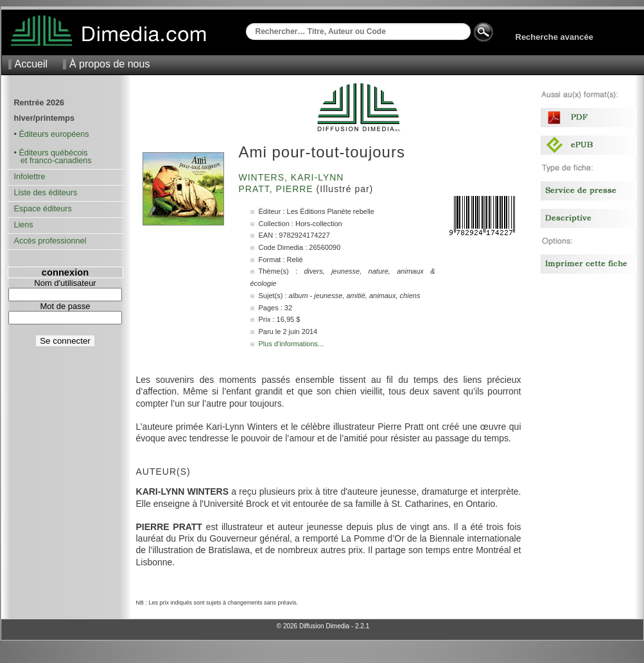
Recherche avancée (554, 37)
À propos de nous (109, 64)
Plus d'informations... (292, 344)
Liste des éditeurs (46, 193)
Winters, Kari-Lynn (293, 177)
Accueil (31, 64)
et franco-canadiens (53, 161)
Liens (24, 225)
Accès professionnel (50, 241)
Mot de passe (65, 306)
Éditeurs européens (54, 134)
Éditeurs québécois (53, 153)
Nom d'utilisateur (65, 283)
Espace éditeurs (43, 209)
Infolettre (30, 177)
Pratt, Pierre (278, 189)
